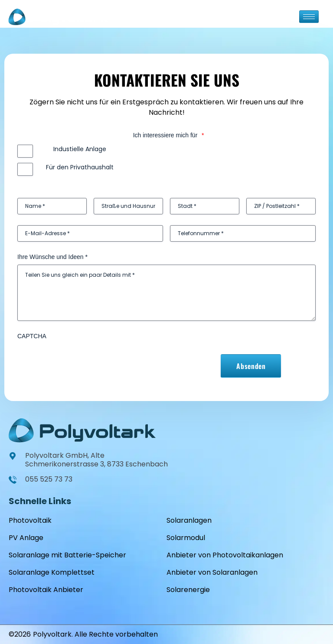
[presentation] (83, 361)
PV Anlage (26, 538)
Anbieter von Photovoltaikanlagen (225, 555)
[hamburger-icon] (309, 17)
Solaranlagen (189, 520)
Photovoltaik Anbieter (46, 590)
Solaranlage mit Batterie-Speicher (67, 555)
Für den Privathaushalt (80, 167)
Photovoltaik (30, 520)
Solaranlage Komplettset (52, 572)
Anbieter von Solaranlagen (212, 572)
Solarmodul (186, 538)
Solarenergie (188, 590)
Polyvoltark (52, 634)
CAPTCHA (32, 336)
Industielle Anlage (80, 149)
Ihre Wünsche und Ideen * (52, 257)
